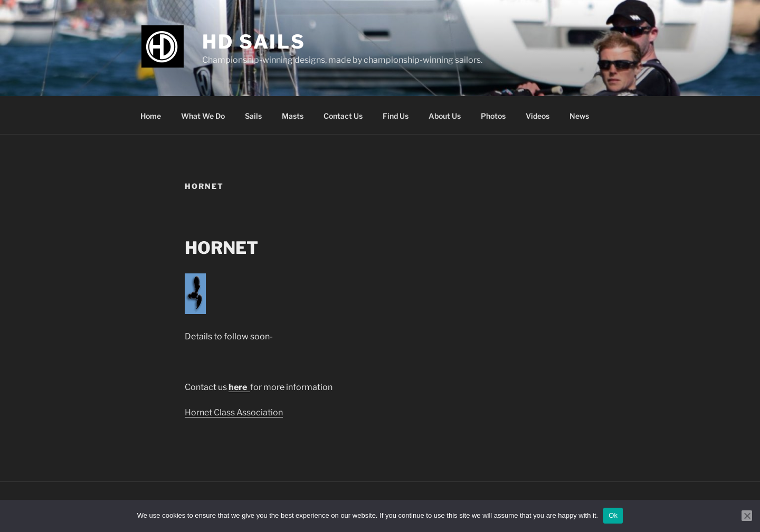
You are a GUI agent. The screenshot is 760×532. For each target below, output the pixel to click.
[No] (747, 516)
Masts (293, 116)
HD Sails (254, 42)
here (239, 387)
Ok (613, 515)
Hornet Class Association (234, 412)
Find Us (396, 116)
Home (151, 116)
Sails (253, 116)
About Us (445, 116)
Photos (493, 116)
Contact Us (343, 116)
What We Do (203, 116)
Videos (538, 116)
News (579, 116)
